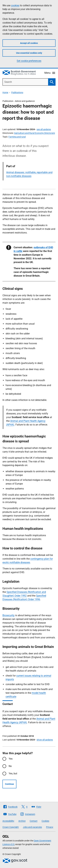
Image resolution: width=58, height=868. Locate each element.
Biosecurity (9, 615)
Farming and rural (17, 137)
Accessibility (8, 821)
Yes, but (13, 773)
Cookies (45, 821)
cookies (15, 5)
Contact (34, 821)
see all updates (44, 129)
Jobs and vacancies (32, 827)
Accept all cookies (29, 43)
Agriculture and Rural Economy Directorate (34, 133)
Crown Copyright (11, 827)
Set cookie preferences (29, 61)
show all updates (45, 740)
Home (5, 92)
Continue (9, 784)
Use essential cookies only (29, 53)
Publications (17, 92)
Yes (11, 759)
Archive (22, 821)
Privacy (50, 827)
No (10, 766)
